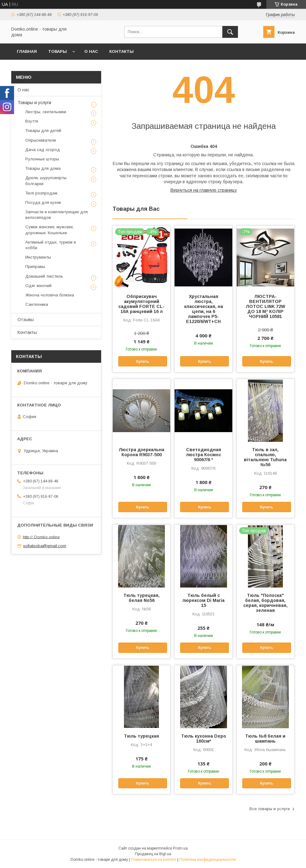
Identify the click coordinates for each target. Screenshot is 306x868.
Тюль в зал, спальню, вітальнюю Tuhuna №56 (265, 457)
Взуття (32, 121)
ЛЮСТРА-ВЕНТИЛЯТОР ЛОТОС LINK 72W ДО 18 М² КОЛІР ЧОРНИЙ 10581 (265, 306)
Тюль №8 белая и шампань (265, 739)
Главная (27, 51)
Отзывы (26, 320)
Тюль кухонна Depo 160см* (204, 739)
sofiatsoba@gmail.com (45, 546)
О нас (91, 51)
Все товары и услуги (270, 809)
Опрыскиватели (41, 140)
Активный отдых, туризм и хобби (51, 245)
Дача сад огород (43, 150)
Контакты (121, 51)
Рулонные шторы (42, 159)
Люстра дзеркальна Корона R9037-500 (141, 452)
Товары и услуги (34, 103)
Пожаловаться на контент (154, 860)
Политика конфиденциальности (207, 860)
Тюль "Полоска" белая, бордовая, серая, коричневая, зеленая (265, 603)
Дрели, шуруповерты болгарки (46, 181)
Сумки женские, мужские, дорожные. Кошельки (49, 230)
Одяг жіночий (38, 286)
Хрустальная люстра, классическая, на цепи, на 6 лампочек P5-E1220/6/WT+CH (204, 309)
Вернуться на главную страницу (204, 190)
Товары (57, 51)
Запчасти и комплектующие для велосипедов (57, 215)
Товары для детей (43, 131)
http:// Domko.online (41, 537)
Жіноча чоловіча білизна (50, 295)
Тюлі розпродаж (41, 193)
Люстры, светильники (46, 112)
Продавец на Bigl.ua (153, 854)
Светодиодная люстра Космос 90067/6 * (204, 455)
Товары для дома (43, 168)
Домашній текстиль (44, 276)
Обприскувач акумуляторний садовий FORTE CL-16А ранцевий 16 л (141, 304)
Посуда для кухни (43, 202)
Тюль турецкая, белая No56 (141, 598)
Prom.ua (180, 848)
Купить (143, 361)
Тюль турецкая (141, 736)
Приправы (35, 267)
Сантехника (37, 304)
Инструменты (38, 257)
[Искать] (230, 32)
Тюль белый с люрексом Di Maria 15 (203, 600)
